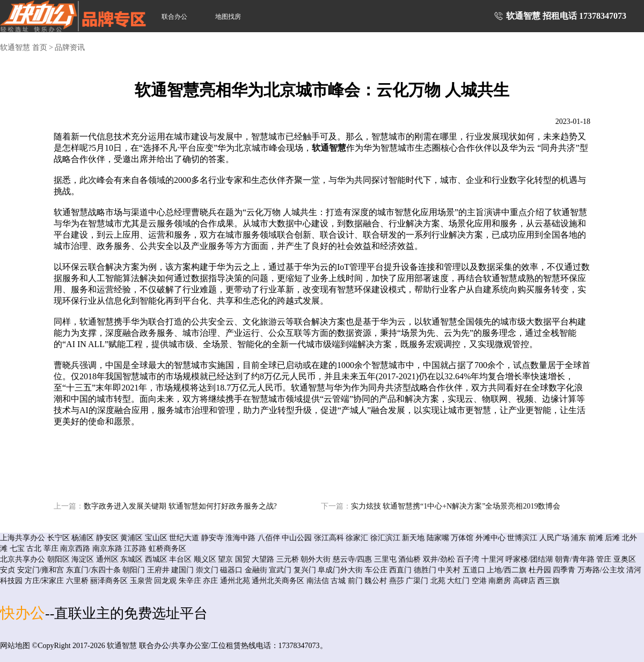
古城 (338, 581)
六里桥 (77, 581)
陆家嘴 (438, 538)
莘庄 (51, 549)
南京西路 (75, 549)
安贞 (8, 570)
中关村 (449, 570)
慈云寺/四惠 (353, 559)
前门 (355, 581)
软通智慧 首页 (24, 47)
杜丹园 (540, 570)
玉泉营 (141, 581)
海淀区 (83, 559)
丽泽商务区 (109, 581)
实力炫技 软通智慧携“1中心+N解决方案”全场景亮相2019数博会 (441, 506)
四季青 (564, 570)
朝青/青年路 (575, 559)
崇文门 (207, 570)
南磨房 (500, 581)
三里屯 (385, 559)
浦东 (579, 538)
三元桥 (288, 559)
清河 (634, 570)
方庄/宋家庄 (45, 581)
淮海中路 (240, 538)
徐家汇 (357, 538)
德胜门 (425, 570)
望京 (225, 559)
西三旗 (548, 581)
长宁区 (58, 538)
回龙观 (165, 581)
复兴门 (305, 570)
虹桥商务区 (167, 549)
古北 (34, 549)
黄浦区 (131, 538)
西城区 (156, 559)
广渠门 (417, 581)
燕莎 (397, 581)
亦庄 (210, 581)
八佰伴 (269, 538)
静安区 (107, 538)
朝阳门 (134, 570)
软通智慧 (329, 148)
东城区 (131, 559)
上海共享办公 (23, 538)
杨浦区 (83, 538)
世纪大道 (184, 538)
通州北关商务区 (278, 581)
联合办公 (174, 17)
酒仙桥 (409, 559)
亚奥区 (625, 559)
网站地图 (15, 646)
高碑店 (524, 581)
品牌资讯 (70, 47)
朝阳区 (58, 559)
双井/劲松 (439, 559)
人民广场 (554, 538)
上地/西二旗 (507, 570)
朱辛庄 (190, 581)
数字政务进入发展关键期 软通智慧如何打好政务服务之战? (165, 506)
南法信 (318, 581)
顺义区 (205, 559)
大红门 (458, 581)
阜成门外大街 (340, 570)
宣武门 (280, 570)
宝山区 (156, 538)
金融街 (256, 570)
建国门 (182, 570)
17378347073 (603, 16)
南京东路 (107, 549)
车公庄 (376, 570)
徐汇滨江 (385, 538)
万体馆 (462, 538)
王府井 (158, 570)
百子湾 (468, 559)
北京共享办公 (23, 559)
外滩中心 (491, 538)
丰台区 (180, 559)
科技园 (11, 581)
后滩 (612, 538)
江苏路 (135, 549)
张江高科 (329, 538)
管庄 (604, 559)
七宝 (17, 549)
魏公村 (376, 581)
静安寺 (213, 538)
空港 (479, 581)
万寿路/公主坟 (601, 570)
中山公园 (297, 538)
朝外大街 (316, 559)
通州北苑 (235, 581)
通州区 (107, 559)
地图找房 (228, 17)
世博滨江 (522, 538)
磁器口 (231, 570)
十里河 (493, 559)
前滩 (596, 538)
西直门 (400, 570)
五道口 (474, 570)
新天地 (413, 538)
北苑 (438, 581)
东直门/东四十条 (93, 570)
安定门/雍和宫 (41, 570)
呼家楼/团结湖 (529, 559)
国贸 (243, 559)
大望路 (263, 559)
